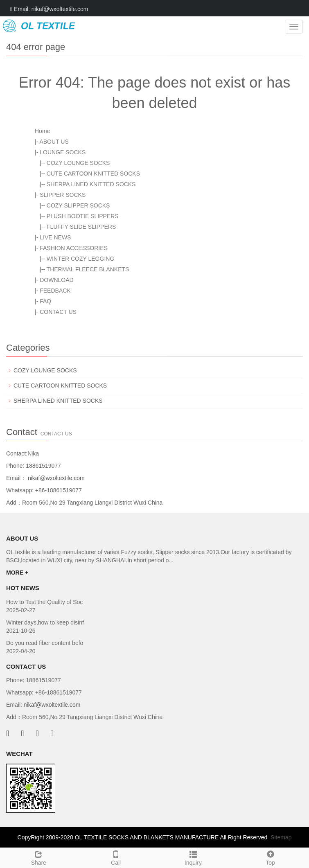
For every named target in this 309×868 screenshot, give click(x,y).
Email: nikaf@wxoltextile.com (49, 9)
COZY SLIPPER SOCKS (78, 205)
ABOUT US (54, 142)
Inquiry (193, 857)
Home (42, 131)
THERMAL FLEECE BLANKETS (88, 269)
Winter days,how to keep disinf (45, 622)
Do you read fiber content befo (45, 643)
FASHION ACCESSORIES (74, 248)
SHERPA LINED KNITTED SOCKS (91, 184)
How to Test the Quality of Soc (44, 602)
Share (39, 857)
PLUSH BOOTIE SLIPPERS (83, 216)
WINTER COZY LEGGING (80, 259)
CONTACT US (58, 312)
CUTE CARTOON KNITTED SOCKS (93, 174)
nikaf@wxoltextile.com (55, 478)
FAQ (45, 301)
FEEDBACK (55, 291)
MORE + (17, 573)
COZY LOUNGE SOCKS (78, 163)
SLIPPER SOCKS (63, 195)
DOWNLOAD (56, 280)
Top (270, 857)
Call (116, 857)
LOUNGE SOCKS (63, 152)
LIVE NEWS (55, 237)
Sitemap (281, 837)
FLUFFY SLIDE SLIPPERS (81, 227)
